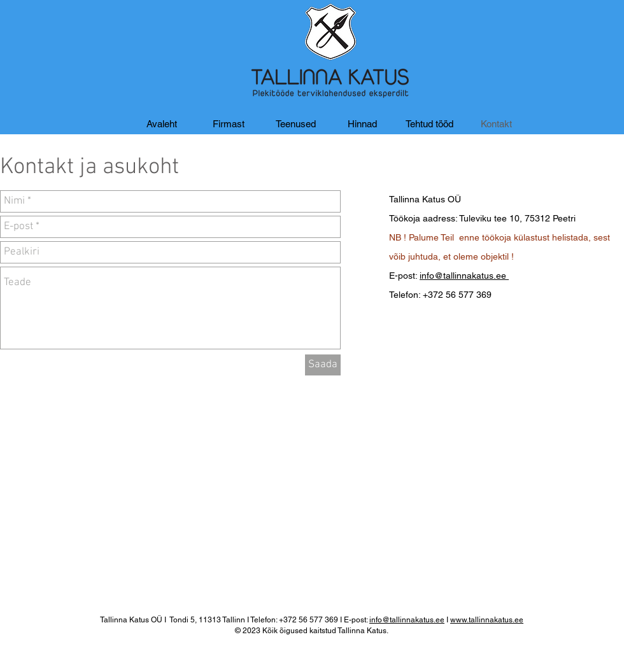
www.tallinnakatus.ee (487, 620)
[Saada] (323, 365)
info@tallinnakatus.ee (464, 276)
